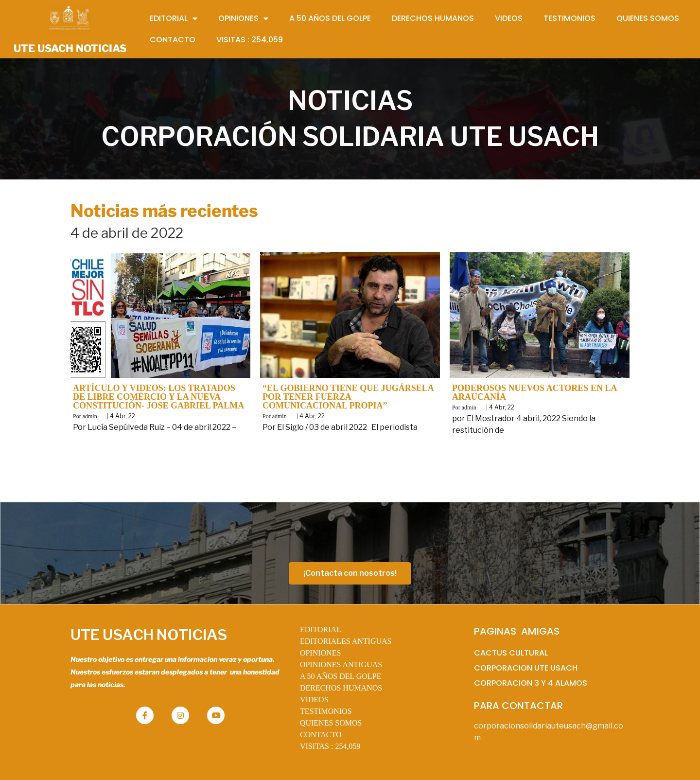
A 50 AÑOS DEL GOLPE (341, 676)
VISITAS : (330, 746)
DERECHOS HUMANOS (341, 688)
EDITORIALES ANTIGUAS (346, 641)
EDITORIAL (321, 629)
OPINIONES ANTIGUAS (341, 665)
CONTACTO (321, 735)
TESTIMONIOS (326, 711)
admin (90, 416)
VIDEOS (314, 700)
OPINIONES (320, 653)
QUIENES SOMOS (331, 723)
